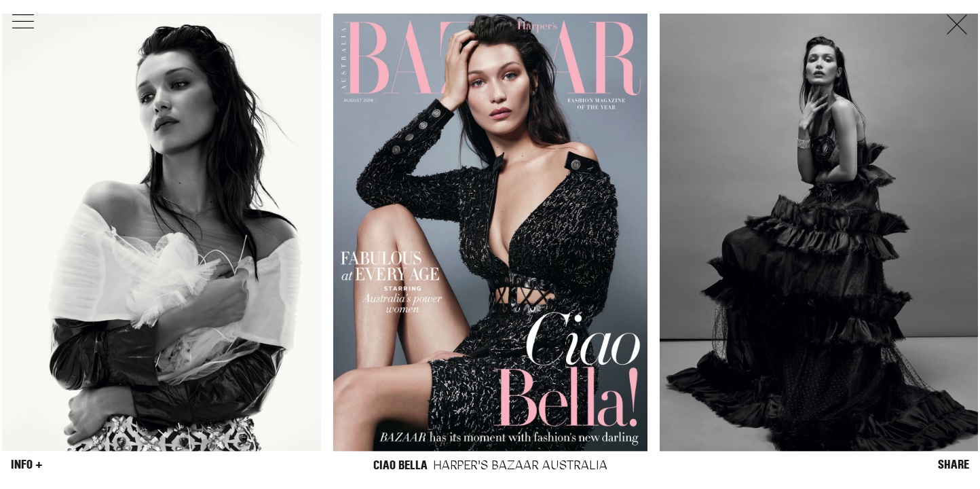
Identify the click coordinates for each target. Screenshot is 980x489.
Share (954, 465)
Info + (27, 465)
